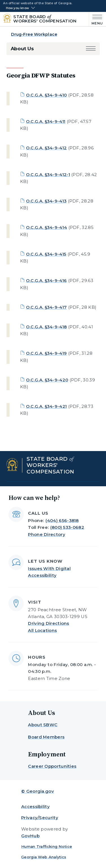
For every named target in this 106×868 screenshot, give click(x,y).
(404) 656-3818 (62, 520)
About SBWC (43, 725)
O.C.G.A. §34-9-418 (46, 327)
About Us (22, 49)
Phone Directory (47, 534)
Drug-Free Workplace (34, 34)
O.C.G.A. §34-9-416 (46, 280)
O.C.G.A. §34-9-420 (47, 380)
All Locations (42, 630)
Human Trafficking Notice (47, 846)
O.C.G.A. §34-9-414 (46, 227)
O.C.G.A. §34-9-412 (46, 148)
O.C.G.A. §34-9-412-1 (48, 175)
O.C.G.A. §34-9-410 (46, 95)
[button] (91, 49)
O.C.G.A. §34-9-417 (46, 307)
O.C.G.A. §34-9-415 (46, 254)
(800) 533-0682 (67, 527)
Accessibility (35, 807)
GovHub (30, 836)
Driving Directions (48, 623)
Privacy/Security (40, 818)
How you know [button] (17, 8)
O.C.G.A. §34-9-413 (46, 201)
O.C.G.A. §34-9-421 (46, 406)
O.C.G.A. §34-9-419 (46, 353)
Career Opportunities (52, 766)
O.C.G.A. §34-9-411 (46, 121)
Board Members (46, 737)
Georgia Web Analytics (44, 857)
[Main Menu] (96, 19)
